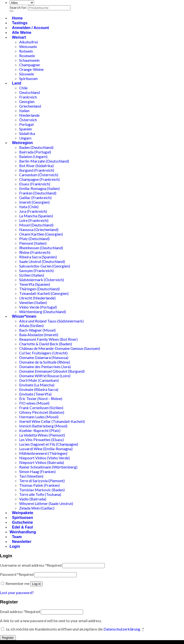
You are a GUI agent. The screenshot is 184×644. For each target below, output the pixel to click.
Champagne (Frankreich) (39, 179)
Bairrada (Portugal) (35, 152)
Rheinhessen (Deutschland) (41, 248)
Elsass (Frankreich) (35, 184)
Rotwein (26, 51)
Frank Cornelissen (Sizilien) (41, 408)
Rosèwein (27, 56)
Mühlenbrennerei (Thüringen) (43, 453)
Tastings (20, 23)
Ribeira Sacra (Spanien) (38, 257)
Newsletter (22, 542)
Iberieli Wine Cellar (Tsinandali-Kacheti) (52, 421)
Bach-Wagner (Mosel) (37, 330)
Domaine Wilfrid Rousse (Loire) (45, 376)
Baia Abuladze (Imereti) (39, 335)
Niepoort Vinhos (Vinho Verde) (44, 458)
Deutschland (29, 92)
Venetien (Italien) (33, 302)
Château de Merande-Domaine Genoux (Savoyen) (60, 348)
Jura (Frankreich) (33, 211)
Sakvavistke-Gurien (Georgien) (45, 266)
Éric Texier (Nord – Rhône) (41, 398)
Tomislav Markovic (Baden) (42, 490)
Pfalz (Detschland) (34, 239)
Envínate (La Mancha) (37, 385)
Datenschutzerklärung (122, 629)
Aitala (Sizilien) (31, 325)
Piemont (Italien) (33, 243)
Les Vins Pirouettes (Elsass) (41, 440)
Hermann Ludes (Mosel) (39, 417)
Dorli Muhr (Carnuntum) (39, 380)
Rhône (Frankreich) (35, 252)
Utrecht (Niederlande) (37, 298)
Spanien (26, 129)
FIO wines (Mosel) (34, 403)
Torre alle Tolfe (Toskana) (40, 494)
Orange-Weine (31, 69)
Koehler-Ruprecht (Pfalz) (40, 430)
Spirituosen (28, 78)
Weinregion (22, 143)
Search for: (18, 7)
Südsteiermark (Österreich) (42, 280)
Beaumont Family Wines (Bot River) (48, 339)
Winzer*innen (24, 316)
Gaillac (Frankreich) (35, 197)
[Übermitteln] (11, 11)
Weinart (19, 37)
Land (17, 83)
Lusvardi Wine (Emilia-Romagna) (46, 449)
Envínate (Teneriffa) (35, 394)
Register (8, 638)
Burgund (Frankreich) (37, 170)
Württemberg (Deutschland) (43, 312)
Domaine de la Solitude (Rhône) (45, 362)
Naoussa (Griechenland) (39, 229)
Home (17, 18)
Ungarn (25, 138)
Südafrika (27, 133)
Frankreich (28, 97)
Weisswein (28, 46)
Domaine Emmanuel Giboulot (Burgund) (52, 371)
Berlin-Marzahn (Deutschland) (44, 161)
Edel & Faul (22, 527)
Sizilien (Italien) (32, 275)
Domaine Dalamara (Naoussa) (44, 357)
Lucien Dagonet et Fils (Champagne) (49, 444)
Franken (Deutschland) (38, 193)
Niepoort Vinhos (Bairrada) (42, 462)
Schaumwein (29, 60)
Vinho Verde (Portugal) (38, 307)
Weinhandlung (23, 532)
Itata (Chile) (29, 207)
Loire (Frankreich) (34, 220)
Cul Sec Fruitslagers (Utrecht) (43, 353)
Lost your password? (17, 592)
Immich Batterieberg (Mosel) (43, 426)
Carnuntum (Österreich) (39, 175)
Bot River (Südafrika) (36, 166)
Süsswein (27, 74)
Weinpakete (23, 513)
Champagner (30, 65)
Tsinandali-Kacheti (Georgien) (44, 293)
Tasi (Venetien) (31, 476)
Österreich (28, 120)
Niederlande (29, 115)
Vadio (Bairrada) (33, 499)
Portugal (26, 124)
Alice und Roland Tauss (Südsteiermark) (51, 321)
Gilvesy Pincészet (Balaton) (42, 412)
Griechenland (30, 106)
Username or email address (31, 565)
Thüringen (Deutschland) (39, 289)
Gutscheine (22, 522)
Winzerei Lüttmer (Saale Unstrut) (46, 503)
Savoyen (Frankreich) (36, 270)
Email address (20, 611)
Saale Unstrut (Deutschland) (42, 261)
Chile (23, 88)
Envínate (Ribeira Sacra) (39, 389)
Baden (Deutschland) (36, 147)
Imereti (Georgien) (34, 202)
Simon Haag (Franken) (37, 471)
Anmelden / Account (30, 28)
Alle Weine (22, 33)
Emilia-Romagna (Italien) (39, 188)
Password (17, 574)
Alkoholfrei (29, 42)
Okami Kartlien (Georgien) (41, 234)
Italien (24, 111)
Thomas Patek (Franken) (39, 485)
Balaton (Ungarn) (33, 156)
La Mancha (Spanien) (36, 216)
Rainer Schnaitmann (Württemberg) (48, 467)
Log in (36, 584)
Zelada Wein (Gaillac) (37, 508)
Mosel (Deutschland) (36, 225)
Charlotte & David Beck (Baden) (46, 344)
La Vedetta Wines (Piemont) (42, 435)
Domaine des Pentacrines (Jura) (45, 367)
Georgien (27, 101)
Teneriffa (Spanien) (35, 284)
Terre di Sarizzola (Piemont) (42, 481)
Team (17, 537)
